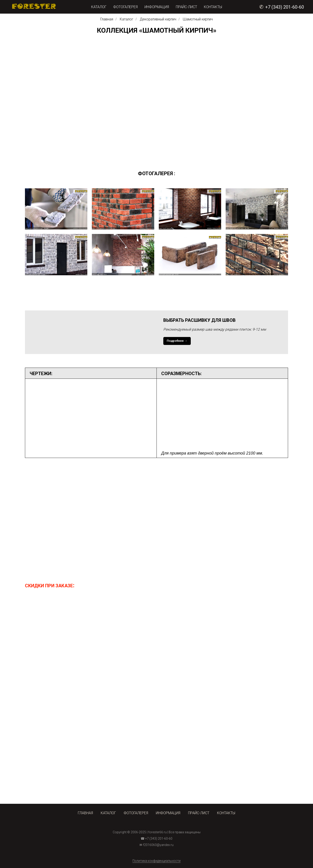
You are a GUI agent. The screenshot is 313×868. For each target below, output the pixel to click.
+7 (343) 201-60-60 (285, 7)
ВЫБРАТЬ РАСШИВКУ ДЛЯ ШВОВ (199, 320)
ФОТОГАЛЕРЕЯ (125, 7)
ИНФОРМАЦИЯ (157, 7)
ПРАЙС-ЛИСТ (186, 7)
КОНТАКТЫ (213, 7)
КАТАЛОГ (99, 7)
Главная (107, 19)
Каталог (127, 19)
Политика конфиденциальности (156, 861)
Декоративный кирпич (158, 19)
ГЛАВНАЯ (85, 813)
